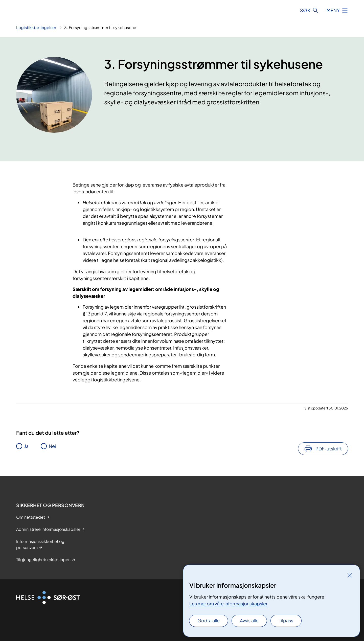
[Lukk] (350, 575)
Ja (26, 446)
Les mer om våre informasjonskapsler (228, 603)
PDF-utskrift (329, 449)
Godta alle (209, 620)
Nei (52, 446)
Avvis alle (249, 620)
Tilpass (286, 620)
